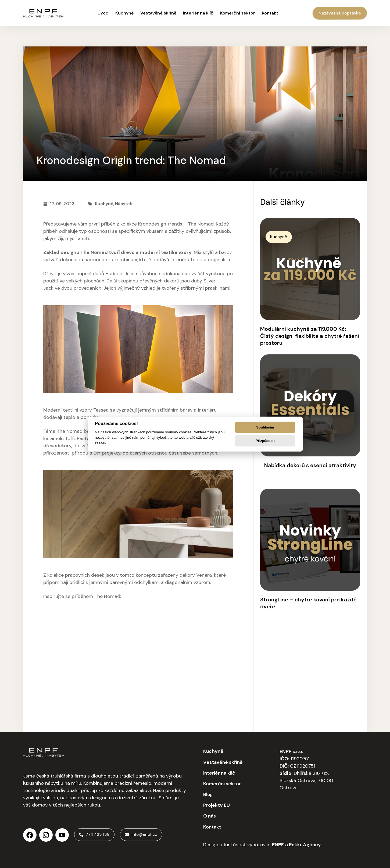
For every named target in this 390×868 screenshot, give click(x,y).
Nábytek (124, 204)
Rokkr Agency (304, 844)
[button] (281, 237)
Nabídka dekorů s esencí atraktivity (310, 465)
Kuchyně (104, 204)
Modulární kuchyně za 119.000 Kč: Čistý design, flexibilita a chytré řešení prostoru (310, 336)
